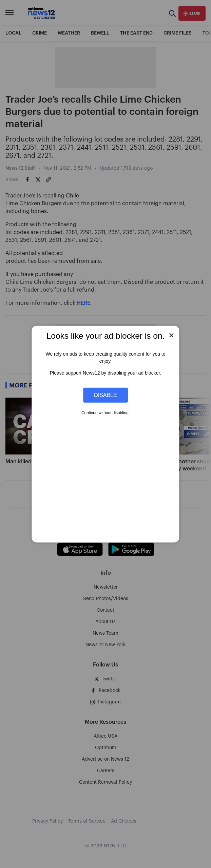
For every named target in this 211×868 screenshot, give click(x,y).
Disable (105, 395)
